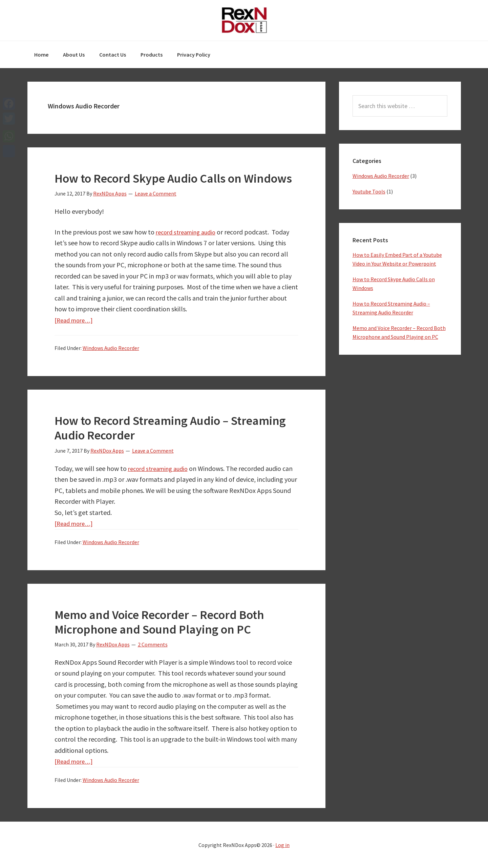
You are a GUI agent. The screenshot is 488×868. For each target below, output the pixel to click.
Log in (282, 845)
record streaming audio (189, 232)
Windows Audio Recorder (111, 348)
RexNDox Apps (244, 20)
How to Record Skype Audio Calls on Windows (173, 178)
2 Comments (153, 644)
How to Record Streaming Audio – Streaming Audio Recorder (170, 428)
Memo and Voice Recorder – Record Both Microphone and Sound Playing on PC (159, 622)
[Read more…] (76, 320)
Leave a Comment (156, 193)
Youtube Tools (369, 191)
